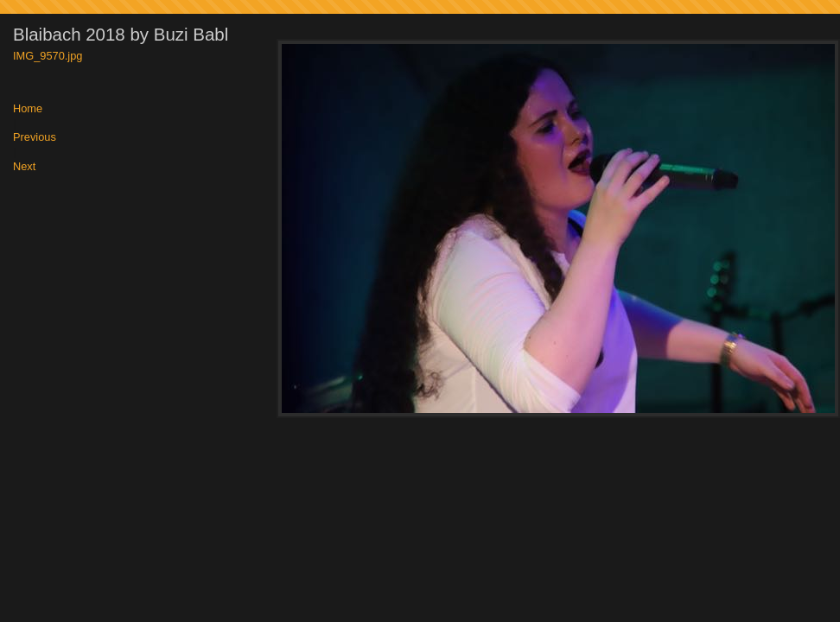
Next (24, 167)
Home (28, 109)
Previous (35, 138)
